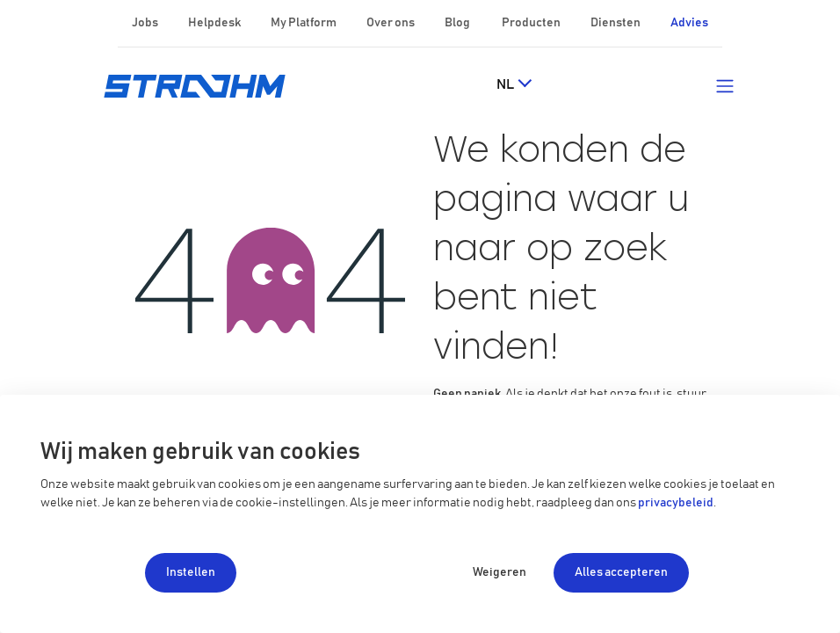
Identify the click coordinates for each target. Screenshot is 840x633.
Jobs (146, 23)
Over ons (391, 23)
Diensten (616, 23)
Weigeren (500, 572)
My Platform (304, 23)
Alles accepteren (621, 572)
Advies (689, 23)
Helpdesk (215, 23)
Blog (458, 23)
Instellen (191, 572)
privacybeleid (676, 503)
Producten (532, 23)
